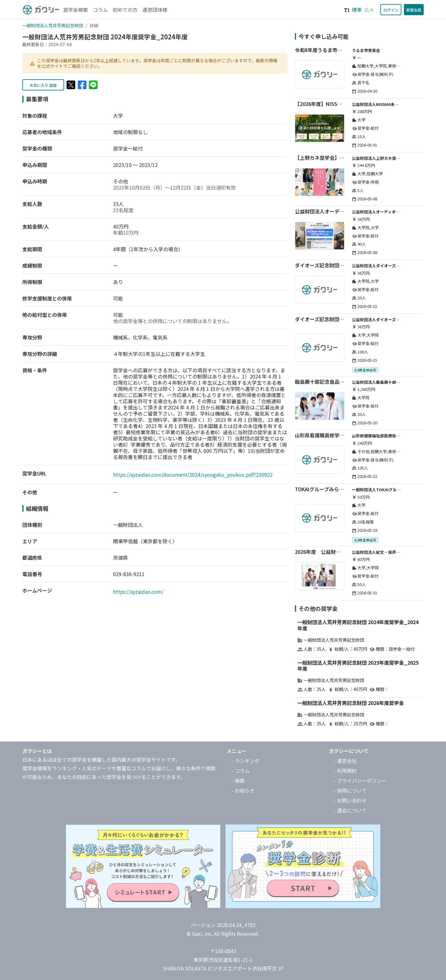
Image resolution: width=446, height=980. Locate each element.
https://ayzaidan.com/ (138, 592)
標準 (357, 10)
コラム (100, 10)
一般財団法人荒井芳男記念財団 (53, 25)
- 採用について (350, 790)
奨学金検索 (76, 10)
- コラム (241, 771)
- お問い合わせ (350, 800)
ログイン (391, 10)
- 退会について (350, 810)
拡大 (369, 10)
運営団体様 (155, 10)
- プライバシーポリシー (360, 781)
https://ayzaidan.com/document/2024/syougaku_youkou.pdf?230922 (193, 475)
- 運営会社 (345, 761)
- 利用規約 (345, 771)
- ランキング (246, 761)
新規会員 (414, 10)
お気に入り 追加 (43, 85)
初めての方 (125, 10)
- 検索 (238, 781)
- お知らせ (243, 790)
